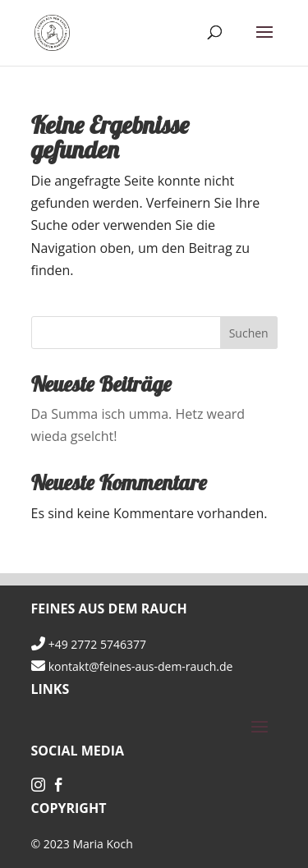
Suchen (249, 333)
